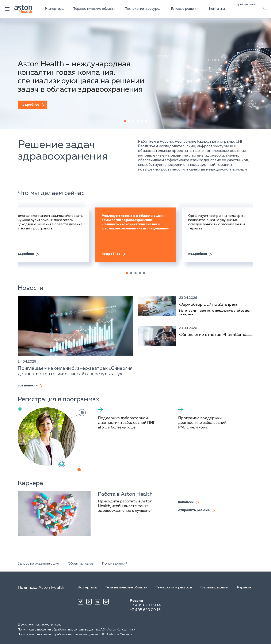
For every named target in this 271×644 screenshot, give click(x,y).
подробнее (30, 105)
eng (253, 4)
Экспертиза (54, 9)
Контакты (217, 9)
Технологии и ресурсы (143, 9)
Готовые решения (185, 9)
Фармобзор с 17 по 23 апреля (209, 304)
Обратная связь (81, 564)
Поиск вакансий (115, 564)
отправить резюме (194, 510)
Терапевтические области (94, 9)
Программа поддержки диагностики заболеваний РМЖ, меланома (202, 423)
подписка (240, 4)
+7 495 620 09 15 (145, 610)
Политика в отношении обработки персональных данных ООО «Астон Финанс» (75, 634)
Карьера (244, 588)
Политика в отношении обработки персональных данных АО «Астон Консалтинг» (76, 630)
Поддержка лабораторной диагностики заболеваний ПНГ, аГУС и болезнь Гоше (127, 423)
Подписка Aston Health (41, 588)
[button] (125, 121)
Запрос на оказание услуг (39, 564)
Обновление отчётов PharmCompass (216, 335)
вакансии (186, 502)
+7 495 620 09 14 (145, 605)
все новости (28, 386)
